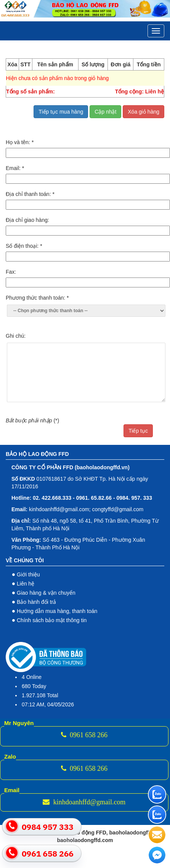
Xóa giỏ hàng (144, 112)
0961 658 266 (84, 735)
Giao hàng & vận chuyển (46, 593)
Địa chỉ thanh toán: (30, 194)
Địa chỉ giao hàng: (27, 220)
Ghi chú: (16, 336)
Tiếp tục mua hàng (61, 112)
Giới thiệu (28, 574)
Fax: (11, 272)
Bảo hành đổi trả (36, 602)
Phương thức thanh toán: (37, 298)
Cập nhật (105, 112)
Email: (15, 168)
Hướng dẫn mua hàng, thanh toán (57, 611)
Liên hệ (26, 584)
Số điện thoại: (24, 246)
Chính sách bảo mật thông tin (52, 620)
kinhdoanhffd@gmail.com (84, 802)
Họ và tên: (20, 142)
